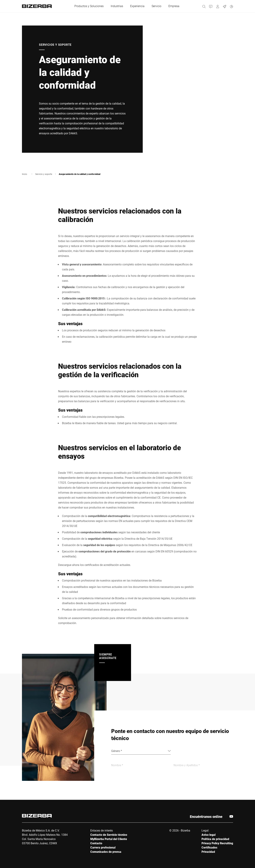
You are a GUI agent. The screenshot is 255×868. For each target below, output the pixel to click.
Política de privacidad (215, 839)
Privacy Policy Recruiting (217, 843)
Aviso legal (209, 835)
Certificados (209, 847)
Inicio (25, 174)
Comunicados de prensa (106, 852)
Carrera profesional (103, 847)
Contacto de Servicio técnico (109, 835)
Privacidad (208, 852)
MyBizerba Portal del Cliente (109, 839)
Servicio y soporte (44, 174)
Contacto (96, 843)
